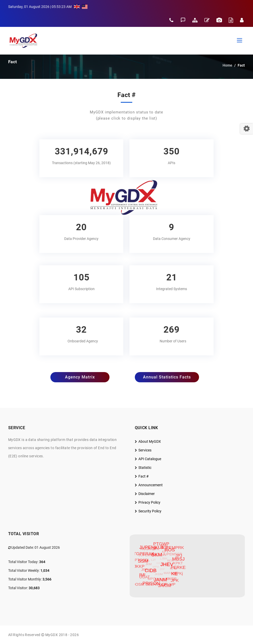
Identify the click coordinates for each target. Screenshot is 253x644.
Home (227, 65)
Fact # (144, 476)
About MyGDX (150, 441)
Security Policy (150, 511)
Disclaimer (147, 494)
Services (145, 450)
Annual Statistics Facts (167, 377)
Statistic (145, 468)
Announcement (151, 485)
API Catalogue (150, 459)
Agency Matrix (80, 377)
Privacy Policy (149, 502)
